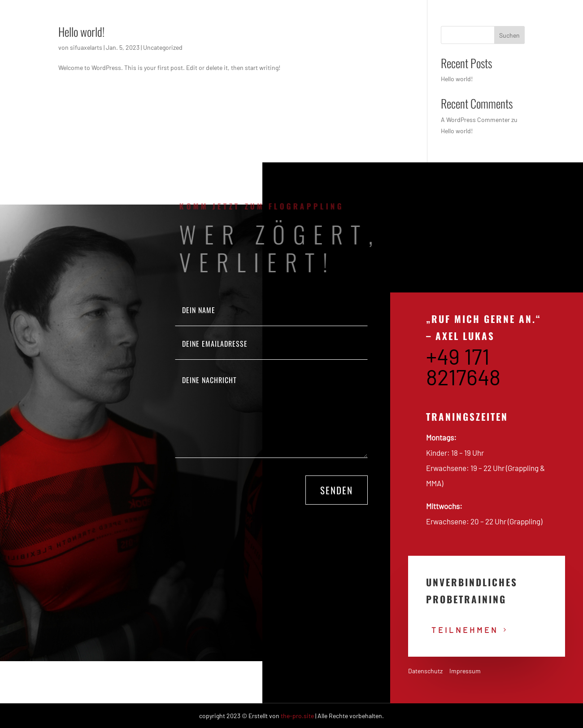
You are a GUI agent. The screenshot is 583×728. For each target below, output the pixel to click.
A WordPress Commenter (475, 120)
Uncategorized (163, 47)
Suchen (509, 35)
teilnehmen (465, 630)
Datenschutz (425, 671)
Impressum (465, 671)
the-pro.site (297, 716)
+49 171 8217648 (463, 366)
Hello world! (81, 32)
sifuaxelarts (86, 47)
